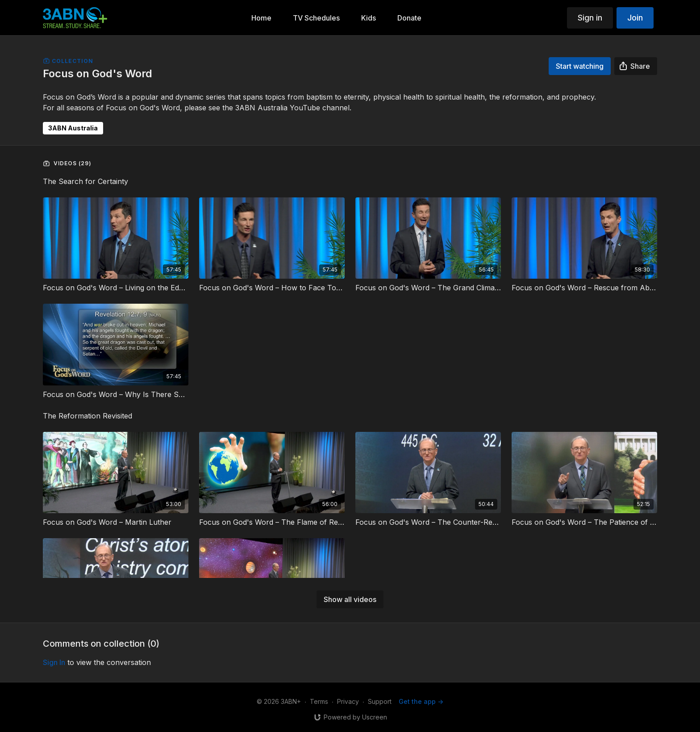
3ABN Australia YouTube (278, 108)
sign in (54, 662)
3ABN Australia (73, 128)
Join (635, 18)
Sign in (590, 18)
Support (380, 701)
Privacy (348, 701)
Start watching (580, 66)
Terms (319, 701)
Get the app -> (421, 701)
